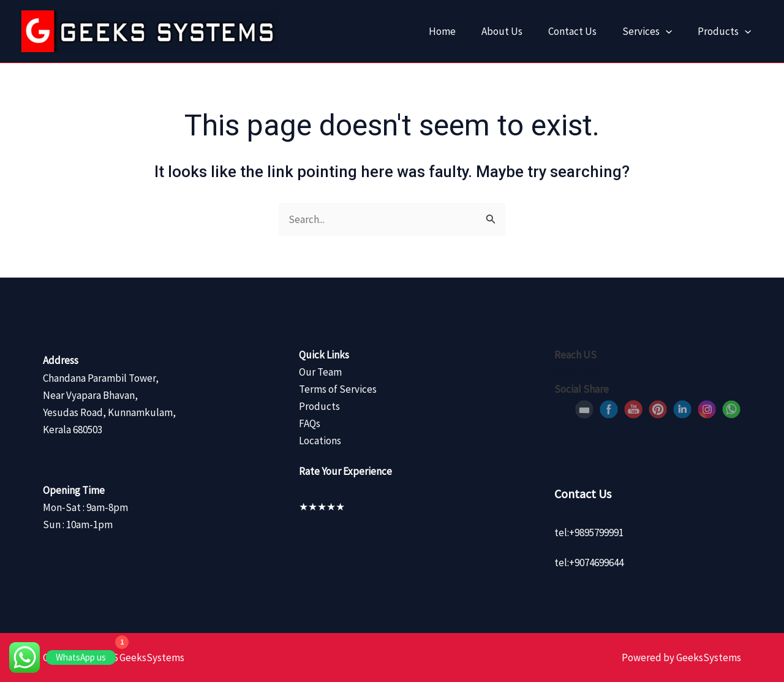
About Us (494, 31)
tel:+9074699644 (589, 563)
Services (645, 31)
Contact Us (567, 31)
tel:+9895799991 (589, 532)
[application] (664, 31)
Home (431, 31)
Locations (320, 441)
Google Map (580, 372)
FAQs (310, 423)
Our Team (320, 372)
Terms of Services (338, 389)
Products (726, 31)
